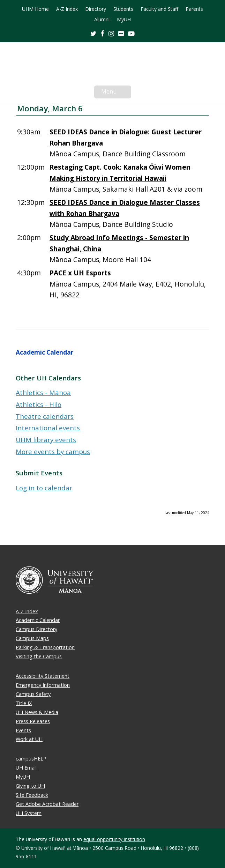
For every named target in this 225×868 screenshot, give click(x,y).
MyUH (124, 20)
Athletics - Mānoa (43, 392)
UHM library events (46, 440)
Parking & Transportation (45, 647)
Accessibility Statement (43, 676)
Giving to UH (30, 786)
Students (123, 9)
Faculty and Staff (159, 9)
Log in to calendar (44, 488)
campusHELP (31, 759)
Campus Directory (36, 629)
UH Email (26, 768)
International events (48, 428)
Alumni (102, 20)
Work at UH (29, 739)
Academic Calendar (45, 352)
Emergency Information (43, 685)
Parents (194, 9)
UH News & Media (37, 712)
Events (23, 730)
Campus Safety (33, 694)
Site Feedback (32, 795)
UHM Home (35, 9)
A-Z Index (67, 9)
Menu (116, 93)
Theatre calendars (45, 416)
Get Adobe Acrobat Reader (47, 804)
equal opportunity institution (114, 839)
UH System (29, 813)
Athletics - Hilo (39, 404)
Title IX (24, 703)
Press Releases (33, 721)
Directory (96, 9)
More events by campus (53, 451)
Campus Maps (32, 638)
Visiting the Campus (39, 656)
